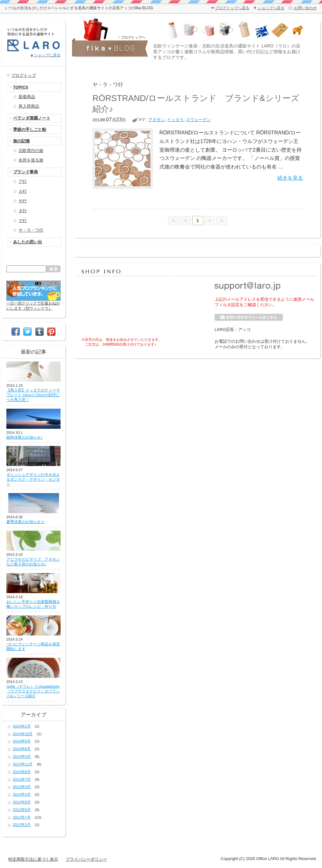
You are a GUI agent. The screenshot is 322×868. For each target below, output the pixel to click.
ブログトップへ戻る (232, 8)
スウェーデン (198, 120)
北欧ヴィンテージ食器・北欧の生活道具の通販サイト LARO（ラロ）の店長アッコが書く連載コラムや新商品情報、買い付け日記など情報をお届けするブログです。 (227, 52)
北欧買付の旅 (31, 151)
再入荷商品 (29, 106)
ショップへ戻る (271, 8)
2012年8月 (22, 810)
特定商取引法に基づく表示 (33, 859)
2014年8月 (22, 749)
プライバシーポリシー (86, 859)
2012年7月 (22, 817)
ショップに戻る (47, 55)
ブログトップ (24, 75)
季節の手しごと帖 (30, 129)
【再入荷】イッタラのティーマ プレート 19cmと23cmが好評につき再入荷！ (33, 395)
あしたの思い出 (28, 242)
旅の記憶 (21, 141)
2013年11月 (23, 764)
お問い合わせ (305, 8)
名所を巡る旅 (31, 160)
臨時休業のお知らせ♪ (25, 437)
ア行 (23, 181)
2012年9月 (22, 802)
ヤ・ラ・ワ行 (31, 230)
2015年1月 (22, 726)
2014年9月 (22, 741)
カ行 (23, 191)
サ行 (23, 201)
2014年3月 (22, 757)
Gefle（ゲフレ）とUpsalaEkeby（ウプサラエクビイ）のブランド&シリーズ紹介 (33, 691)
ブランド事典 (26, 172)
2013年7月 (22, 779)
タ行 (23, 211)
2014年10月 (23, 734)
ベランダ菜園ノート (32, 118)
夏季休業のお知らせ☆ (26, 522)
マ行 (23, 221)
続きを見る (290, 178)
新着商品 (27, 97)
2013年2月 (22, 794)
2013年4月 (22, 787)
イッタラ (175, 120)
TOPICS (21, 87)
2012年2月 (22, 825)
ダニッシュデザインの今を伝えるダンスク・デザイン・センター (33, 479)
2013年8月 (22, 772)
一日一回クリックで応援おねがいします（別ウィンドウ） (33, 303)
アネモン (157, 120)
